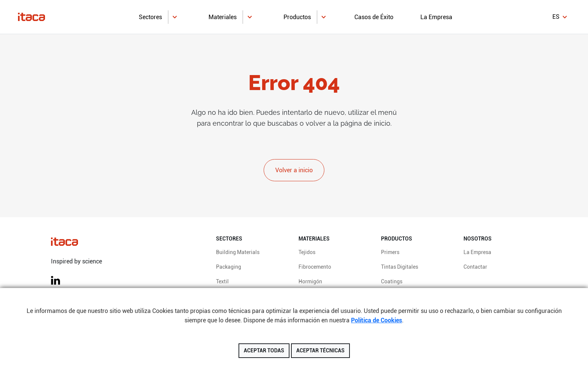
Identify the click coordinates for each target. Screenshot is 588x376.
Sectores (150, 17)
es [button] (556, 17)
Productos (297, 17)
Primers (390, 252)
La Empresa (436, 17)
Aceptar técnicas (320, 351)
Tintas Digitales (400, 267)
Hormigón (310, 282)
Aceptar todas (264, 351)
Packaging (229, 267)
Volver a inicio (294, 170)
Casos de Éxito (374, 17)
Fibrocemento (315, 267)
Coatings (392, 282)
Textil (222, 282)
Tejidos (307, 252)
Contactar (475, 267)
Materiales (223, 17)
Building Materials (238, 252)
